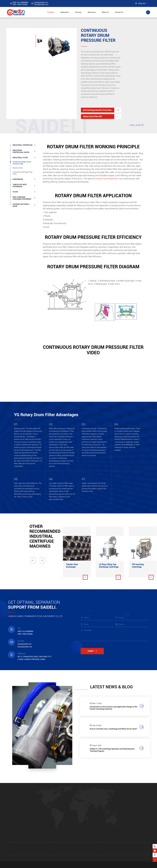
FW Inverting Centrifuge (138, 566)
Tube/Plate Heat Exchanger (20, 186)
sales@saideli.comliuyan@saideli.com (41, 3)
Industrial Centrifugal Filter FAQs (23, 173)
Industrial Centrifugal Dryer (21, 151)
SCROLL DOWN (136, 125)
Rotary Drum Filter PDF (102, 117)
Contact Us (119, 12)
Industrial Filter (20, 158)
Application (65, 12)
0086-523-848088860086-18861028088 (20, 3)
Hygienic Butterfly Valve (21, 205)
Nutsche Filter (18, 168)
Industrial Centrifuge (23, 145)
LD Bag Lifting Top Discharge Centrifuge (109, 566)
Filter (15, 192)
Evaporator (18, 179)
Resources (92, 12)
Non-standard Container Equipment (22, 198)
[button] (33, 560)
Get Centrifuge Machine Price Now (102, 110)
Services (78, 12)
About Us (105, 12)
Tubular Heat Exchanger (72, 566)
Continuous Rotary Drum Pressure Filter (22, 163)
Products (51, 12)
